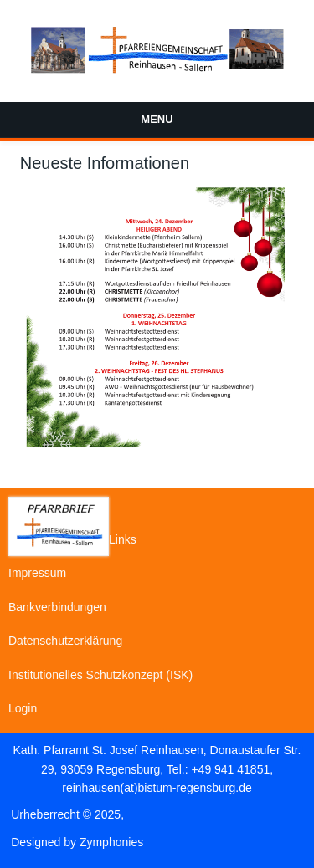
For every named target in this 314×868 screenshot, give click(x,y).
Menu (157, 119)
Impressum (37, 573)
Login (23, 708)
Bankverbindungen (57, 607)
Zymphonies (111, 842)
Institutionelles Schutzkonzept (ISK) (100, 675)
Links (123, 539)
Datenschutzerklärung (65, 641)
